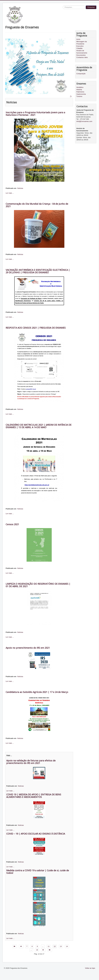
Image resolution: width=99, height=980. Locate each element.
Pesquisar (91, 7)
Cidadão (79, 48)
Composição (81, 74)
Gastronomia (81, 94)
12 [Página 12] (55, 946)
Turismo (79, 96)
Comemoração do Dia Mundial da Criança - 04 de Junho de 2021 (37, 205)
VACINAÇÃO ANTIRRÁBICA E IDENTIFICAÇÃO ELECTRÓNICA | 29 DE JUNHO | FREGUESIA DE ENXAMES (38, 271)
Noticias (20, 188)
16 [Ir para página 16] (37, 950)
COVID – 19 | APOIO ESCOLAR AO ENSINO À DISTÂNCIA (36, 834)
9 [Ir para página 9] (37, 946)
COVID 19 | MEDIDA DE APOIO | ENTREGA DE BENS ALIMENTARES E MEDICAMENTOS (34, 796)
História (79, 90)
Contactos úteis (82, 57)
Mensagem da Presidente (82, 43)
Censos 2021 (12, 524)
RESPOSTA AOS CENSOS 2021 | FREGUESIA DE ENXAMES (36, 328)
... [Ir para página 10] (43, 946)
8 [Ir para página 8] (32, 946)
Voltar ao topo (90, 968)
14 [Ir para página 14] (67, 946)
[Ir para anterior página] (21, 946)
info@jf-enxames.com (84, 121)
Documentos (81, 55)
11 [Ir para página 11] (49, 946)
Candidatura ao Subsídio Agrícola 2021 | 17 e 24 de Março (37, 692)
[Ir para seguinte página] (43, 950)
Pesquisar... (63, 6)
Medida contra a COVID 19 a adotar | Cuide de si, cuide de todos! (38, 872)
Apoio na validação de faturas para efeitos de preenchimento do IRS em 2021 (31, 762)
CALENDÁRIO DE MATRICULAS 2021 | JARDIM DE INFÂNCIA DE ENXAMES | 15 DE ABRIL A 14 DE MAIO (39, 426)
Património (80, 92)
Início (78, 39)
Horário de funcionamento (82, 52)
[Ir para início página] (15, 946)
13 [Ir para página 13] (61, 946)
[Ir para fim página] (50, 950)
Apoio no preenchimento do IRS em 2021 (28, 648)
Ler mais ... (10, 193)
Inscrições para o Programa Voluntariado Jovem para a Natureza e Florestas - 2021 (35, 114)
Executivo (80, 46)
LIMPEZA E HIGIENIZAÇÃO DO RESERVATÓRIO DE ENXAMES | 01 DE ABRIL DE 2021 (38, 585)
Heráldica (80, 87)
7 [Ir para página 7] (27, 946)
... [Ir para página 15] (31, 950)
